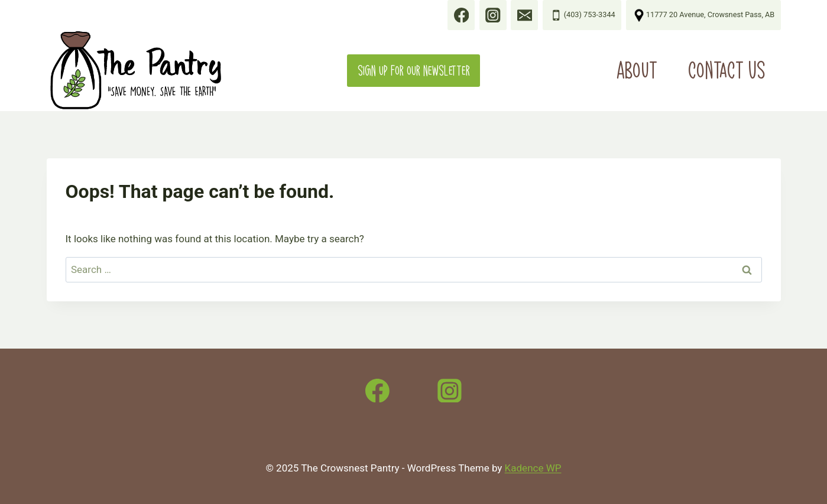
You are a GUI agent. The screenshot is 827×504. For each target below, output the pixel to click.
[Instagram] (450, 391)
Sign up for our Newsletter (414, 71)
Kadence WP (533, 468)
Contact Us (727, 70)
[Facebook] (378, 391)
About (637, 70)
